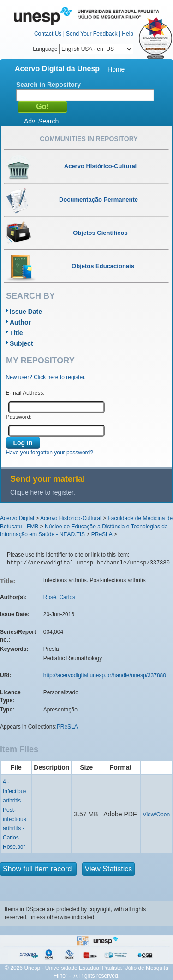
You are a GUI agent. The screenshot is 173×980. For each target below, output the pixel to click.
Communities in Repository (89, 139)
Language (83, 49)
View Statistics (109, 869)
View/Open (156, 815)
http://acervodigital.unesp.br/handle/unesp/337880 (105, 675)
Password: (19, 417)
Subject (21, 343)
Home (116, 69)
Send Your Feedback (92, 34)
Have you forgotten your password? (50, 453)
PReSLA (102, 534)
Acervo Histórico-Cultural (71, 518)
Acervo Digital (17, 518)
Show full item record (38, 869)
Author (20, 322)
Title (16, 333)
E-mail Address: (25, 393)
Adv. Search (41, 121)
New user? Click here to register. (46, 377)
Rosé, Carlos (59, 597)
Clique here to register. (43, 492)
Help (128, 34)
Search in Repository (48, 85)
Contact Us (48, 34)
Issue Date (26, 312)
